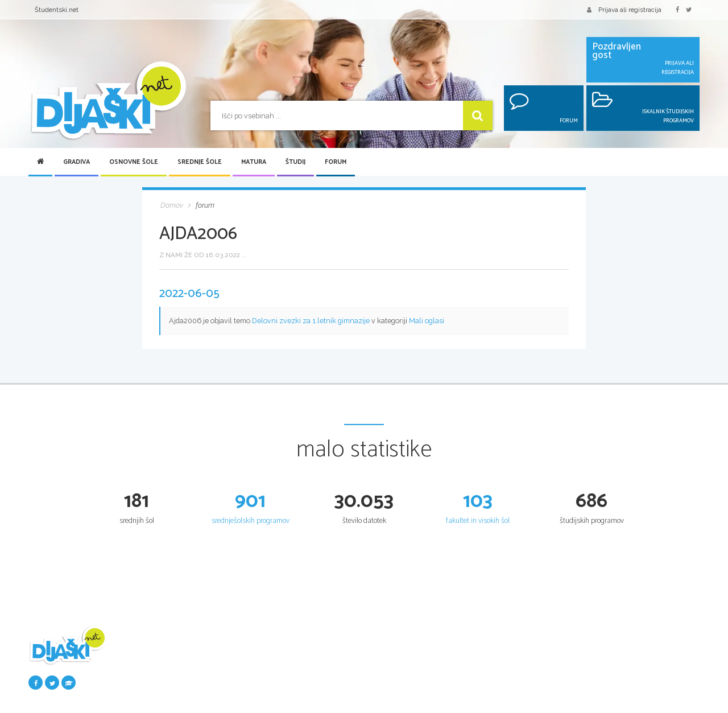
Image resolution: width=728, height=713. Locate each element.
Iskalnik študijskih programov (641, 657)
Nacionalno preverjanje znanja (301, 680)
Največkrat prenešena (174, 703)
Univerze (611, 669)
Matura (254, 162)
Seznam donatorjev (171, 680)
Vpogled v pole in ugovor (520, 691)
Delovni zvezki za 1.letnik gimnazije (311, 321)
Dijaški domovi (391, 703)
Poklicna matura (508, 680)
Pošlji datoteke (164, 669)
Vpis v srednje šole (398, 680)
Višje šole (611, 691)
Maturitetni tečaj (508, 669)
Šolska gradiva (164, 657)
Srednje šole (200, 162)
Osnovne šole (134, 162)
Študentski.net (57, 10)
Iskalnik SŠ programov (403, 657)
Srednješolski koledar (401, 691)
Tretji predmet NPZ (285, 691)
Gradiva (76, 162)
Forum (336, 162)
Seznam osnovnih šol (288, 657)
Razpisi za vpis (620, 703)
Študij (295, 162)
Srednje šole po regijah (403, 669)
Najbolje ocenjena (169, 691)
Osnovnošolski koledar (289, 669)
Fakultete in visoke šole (631, 680)
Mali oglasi (427, 321)
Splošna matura (507, 657)
